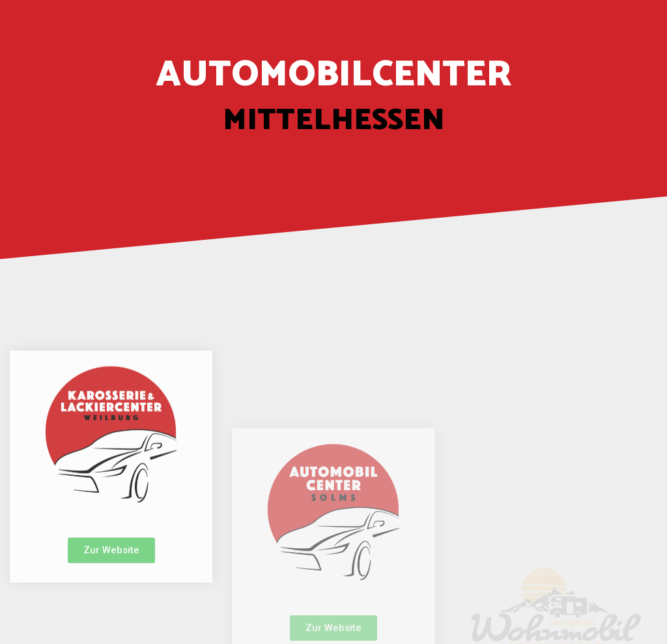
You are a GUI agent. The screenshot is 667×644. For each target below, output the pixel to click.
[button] (111, 578)
